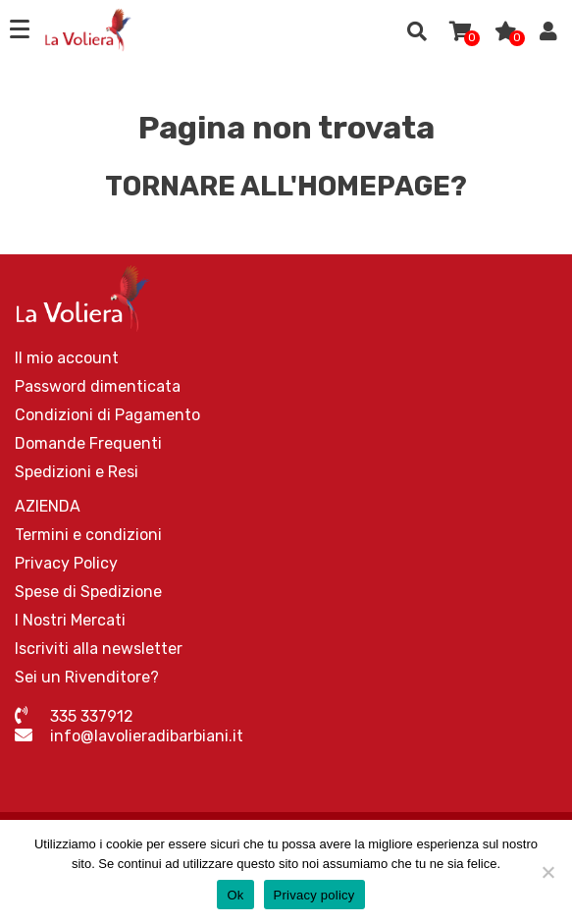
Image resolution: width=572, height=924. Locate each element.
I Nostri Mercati (70, 620)
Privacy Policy (66, 563)
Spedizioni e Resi (77, 472)
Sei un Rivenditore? (87, 677)
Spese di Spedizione (88, 592)
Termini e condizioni (88, 535)
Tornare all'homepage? (286, 186)
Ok (235, 895)
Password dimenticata (98, 386)
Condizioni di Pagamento (107, 415)
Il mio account (67, 358)
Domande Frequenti (88, 443)
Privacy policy (314, 895)
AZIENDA (48, 506)
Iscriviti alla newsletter (99, 649)
